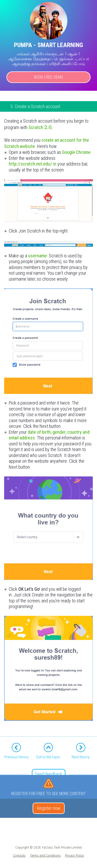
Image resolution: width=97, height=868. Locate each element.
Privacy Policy (74, 855)
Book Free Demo (49, 77)
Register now (49, 808)
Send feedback (49, 774)
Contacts (19, 855)
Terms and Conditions (45, 855)
